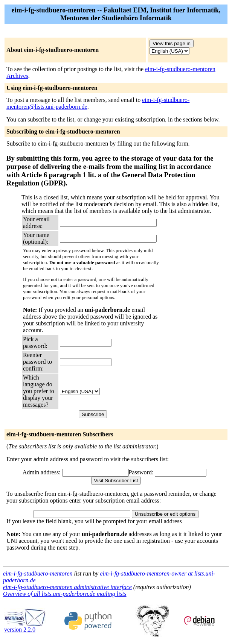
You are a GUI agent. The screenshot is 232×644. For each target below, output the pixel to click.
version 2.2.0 (25, 627)
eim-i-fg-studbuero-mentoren (38, 573)
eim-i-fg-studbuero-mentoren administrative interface (67, 587)
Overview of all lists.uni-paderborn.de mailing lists (65, 594)
